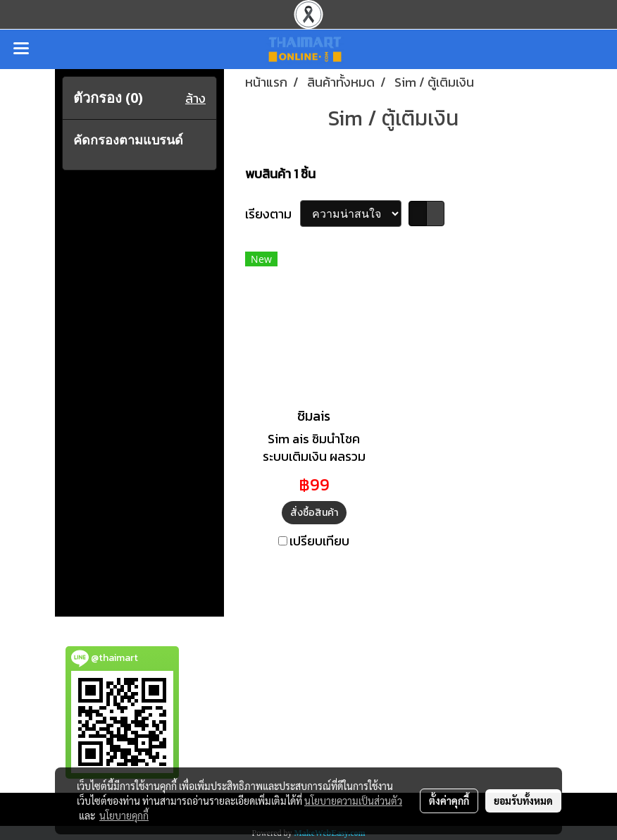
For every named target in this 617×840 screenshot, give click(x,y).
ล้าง (195, 98)
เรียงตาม (273, 214)
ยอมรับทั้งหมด (523, 801)
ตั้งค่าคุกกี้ (449, 801)
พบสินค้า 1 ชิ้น (280, 174)
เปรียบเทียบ (319, 541)
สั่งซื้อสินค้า (314, 513)
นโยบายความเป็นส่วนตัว (353, 801)
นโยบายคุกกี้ (124, 815)
